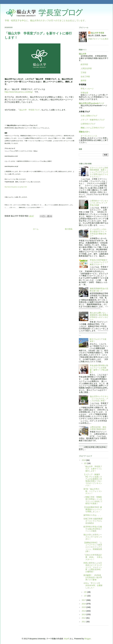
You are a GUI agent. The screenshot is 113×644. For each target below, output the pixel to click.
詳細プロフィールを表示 (98, 39)
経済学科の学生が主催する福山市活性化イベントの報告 (93, 529)
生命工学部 (85, 77)
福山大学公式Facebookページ (91, 103)
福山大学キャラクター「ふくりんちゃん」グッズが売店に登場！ (99, 399)
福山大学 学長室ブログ (29, 110)
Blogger (88, 639)
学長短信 (83, 93)
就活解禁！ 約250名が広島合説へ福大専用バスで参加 (93, 577)
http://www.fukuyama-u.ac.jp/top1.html (16, 187)
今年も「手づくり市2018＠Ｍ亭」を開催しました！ (93, 585)
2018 (84, 460)
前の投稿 (69, 229)
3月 (86, 463)
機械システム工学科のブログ (92, 128)
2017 (84, 600)
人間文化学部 (86, 68)
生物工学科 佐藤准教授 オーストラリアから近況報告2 (93, 521)
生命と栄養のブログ (88, 116)
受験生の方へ (84, 132)
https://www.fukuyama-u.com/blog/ (19, 92)
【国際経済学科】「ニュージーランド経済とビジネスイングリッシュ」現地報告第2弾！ (93, 547)
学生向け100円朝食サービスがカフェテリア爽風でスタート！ (99, 262)
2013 (84, 614)
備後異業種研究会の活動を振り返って (99, 290)
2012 (84, 618)
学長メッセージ (86, 89)
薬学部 (83, 80)
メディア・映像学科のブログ (92, 120)
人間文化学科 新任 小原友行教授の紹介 (99, 428)
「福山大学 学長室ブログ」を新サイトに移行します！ (93, 469)
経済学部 (84, 64)
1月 (86, 596)
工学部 (83, 72)
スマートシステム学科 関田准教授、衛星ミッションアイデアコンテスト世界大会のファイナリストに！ (100, 172)
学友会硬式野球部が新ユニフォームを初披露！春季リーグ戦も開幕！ (99, 369)
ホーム (36, 229)
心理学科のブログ (87, 124)
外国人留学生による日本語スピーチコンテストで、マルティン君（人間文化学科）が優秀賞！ (93, 567)
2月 (86, 592)
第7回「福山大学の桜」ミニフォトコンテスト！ (93, 491)
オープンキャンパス (88, 136)
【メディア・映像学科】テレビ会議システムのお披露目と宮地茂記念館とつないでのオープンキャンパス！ (93, 480)
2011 (84, 622)
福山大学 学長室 (97, 33)
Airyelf (66, 639)
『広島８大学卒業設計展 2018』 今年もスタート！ (93, 557)
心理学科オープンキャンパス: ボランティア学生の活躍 (99, 203)
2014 (84, 611)
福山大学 (83, 54)
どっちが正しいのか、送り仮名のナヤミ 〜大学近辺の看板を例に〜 (99, 233)
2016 (84, 604)
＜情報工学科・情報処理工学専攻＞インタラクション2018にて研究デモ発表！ (93, 500)
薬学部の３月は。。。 (93, 515)
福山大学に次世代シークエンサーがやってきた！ (93, 537)
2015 (84, 607)
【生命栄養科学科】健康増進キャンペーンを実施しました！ (93, 509)
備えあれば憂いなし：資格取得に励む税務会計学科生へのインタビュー (99, 316)
